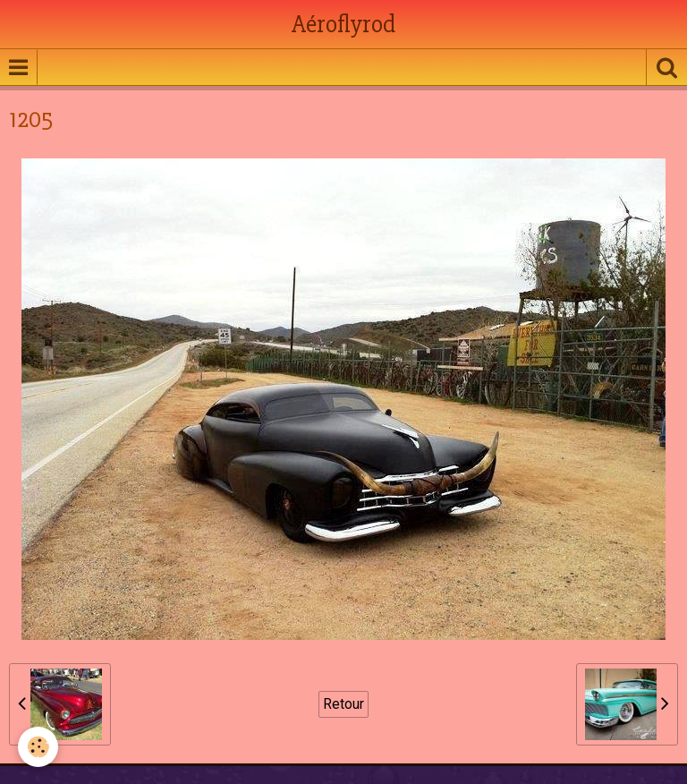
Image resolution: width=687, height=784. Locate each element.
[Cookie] (38, 747)
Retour (343, 704)
